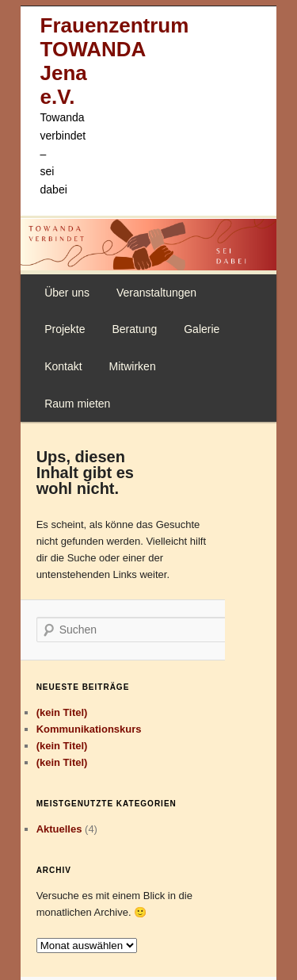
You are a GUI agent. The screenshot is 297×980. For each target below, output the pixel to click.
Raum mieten (77, 404)
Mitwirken (133, 366)
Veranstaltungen (156, 293)
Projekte (65, 329)
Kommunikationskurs (89, 729)
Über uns (67, 293)
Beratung (134, 329)
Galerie (202, 329)
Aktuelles (59, 829)
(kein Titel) (62, 712)
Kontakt (63, 366)
